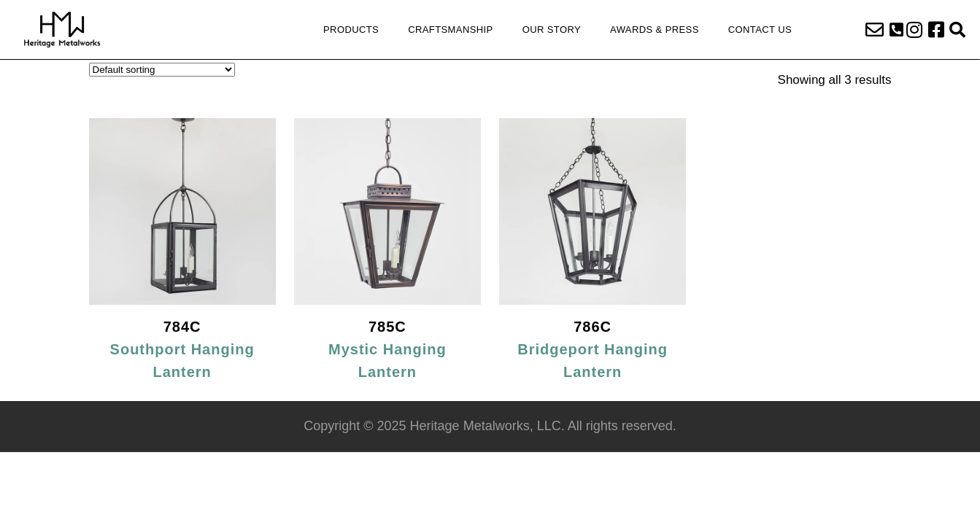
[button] (896, 30)
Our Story (552, 30)
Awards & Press (655, 30)
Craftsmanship (450, 30)
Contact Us (760, 30)
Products (351, 30)
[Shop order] (162, 70)
